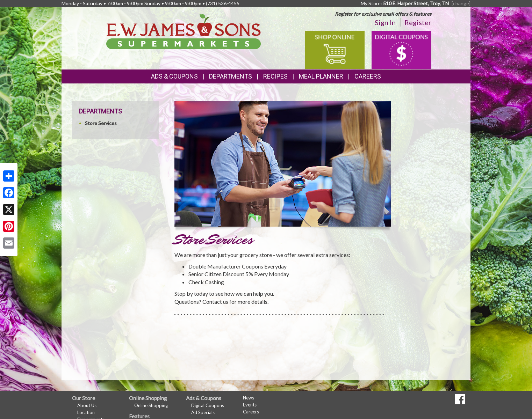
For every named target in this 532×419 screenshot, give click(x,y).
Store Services (101, 123)
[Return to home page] (184, 31)
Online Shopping (151, 405)
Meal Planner (321, 76)
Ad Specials (203, 412)
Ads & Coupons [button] (174, 76)
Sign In (385, 22)
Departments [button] (231, 76)
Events (250, 405)
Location (86, 412)
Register (418, 22)
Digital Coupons (208, 405)
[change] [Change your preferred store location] (461, 3)
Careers (368, 76)
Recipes (275, 76)
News (249, 398)
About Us (87, 405)
